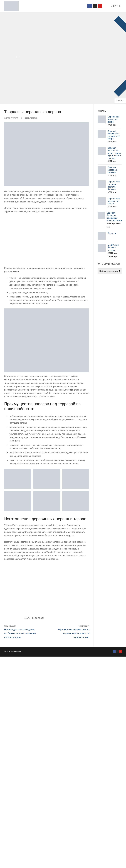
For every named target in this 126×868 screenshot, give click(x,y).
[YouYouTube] (120, 652)
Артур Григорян (12, 118)
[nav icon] (18, 58)
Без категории (31, 118)
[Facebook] (90, 6)
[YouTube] (100, 6)
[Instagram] (95, 6)
